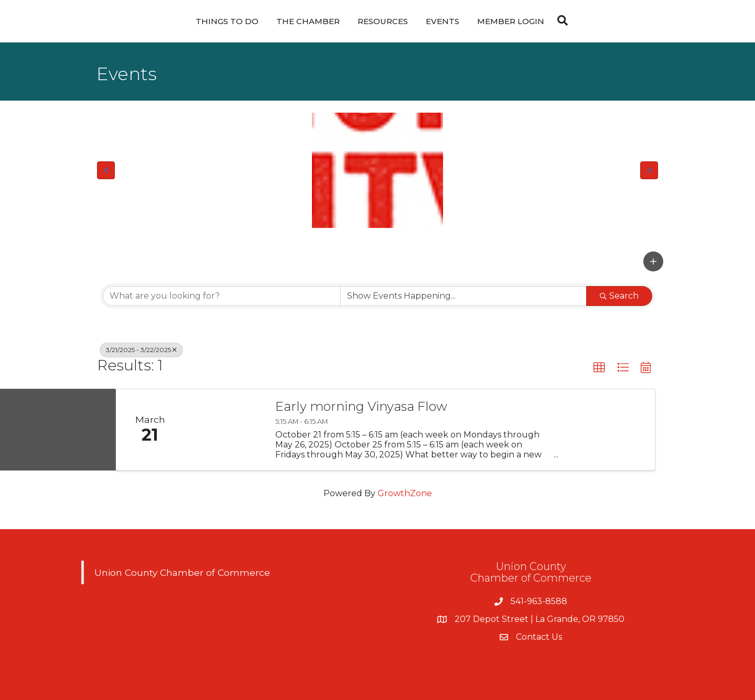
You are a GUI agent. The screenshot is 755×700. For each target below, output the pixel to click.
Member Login (511, 21)
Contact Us (539, 637)
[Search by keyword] (222, 296)
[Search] (560, 20)
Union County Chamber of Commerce (182, 572)
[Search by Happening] (463, 296)
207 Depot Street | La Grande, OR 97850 (540, 619)
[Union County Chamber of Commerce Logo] (377, 170)
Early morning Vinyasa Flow (361, 407)
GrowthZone (405, 493)
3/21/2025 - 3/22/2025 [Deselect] (141, 350)
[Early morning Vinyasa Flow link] (224, 430)
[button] (106, 170)
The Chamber (308, 21)
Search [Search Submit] (619, 296)
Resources (383, 21)
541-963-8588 (539, 601)
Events (443, 21)
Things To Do (227, 21)
